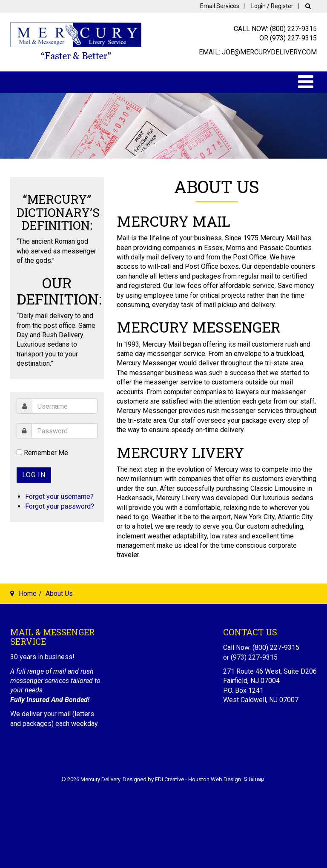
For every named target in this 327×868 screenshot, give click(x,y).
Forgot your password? (60, 506)
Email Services (220, 6)
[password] (65, 431)
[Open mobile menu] (306, 82)
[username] (65, 406)
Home (28, 593)
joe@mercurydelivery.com (269, 52)
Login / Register (272, 6)
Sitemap (254, 779)
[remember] (19, 452)
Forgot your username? (59, 497)
